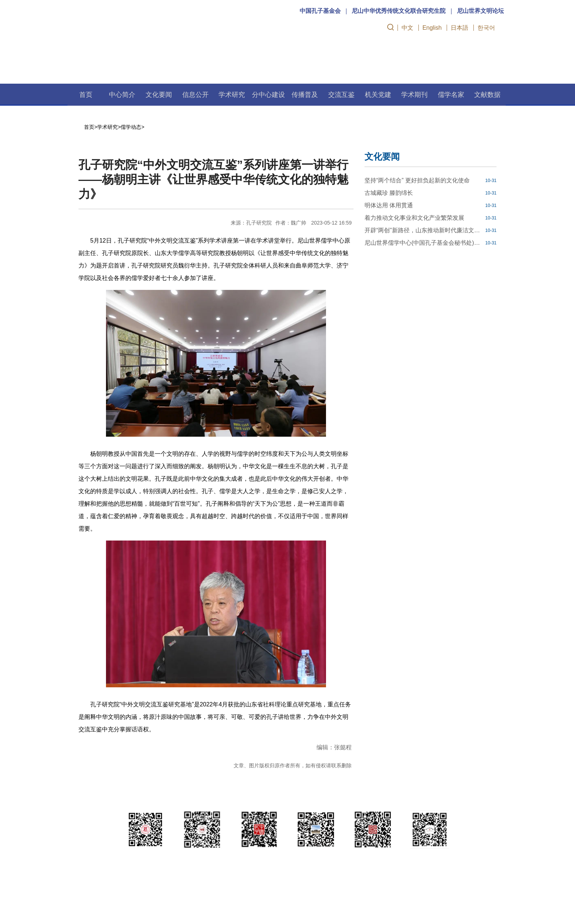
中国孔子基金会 (320, 11)
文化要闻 (159, 95)
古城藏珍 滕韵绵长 (389, 193)
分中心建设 (268, 95)
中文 (407, 28)
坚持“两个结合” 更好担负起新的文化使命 (417, 180)
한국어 (486, 28)
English (432, 28)
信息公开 (195, 95)
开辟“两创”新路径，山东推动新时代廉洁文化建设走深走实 (424, 230)
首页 (86, 95)
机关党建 (378, 95)
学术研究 (232, 95)
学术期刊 (414, 95)
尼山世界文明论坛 (480, 11)
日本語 (459, 28)
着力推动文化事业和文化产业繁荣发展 (414, 218)
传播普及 (305, 95)
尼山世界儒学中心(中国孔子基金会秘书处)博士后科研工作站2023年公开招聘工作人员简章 (424, 243)
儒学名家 (451, 95)
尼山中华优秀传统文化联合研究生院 (399, 11)
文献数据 (487, 95)
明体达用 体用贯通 (389, 205)
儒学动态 (131, 127)
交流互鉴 (341, 95)
